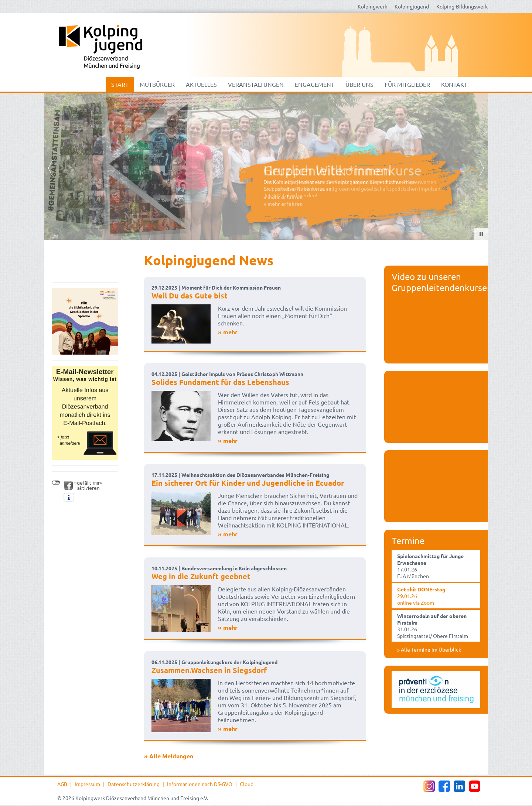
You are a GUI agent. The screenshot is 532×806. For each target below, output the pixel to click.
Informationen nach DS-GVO (200, 784)
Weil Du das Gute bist (190, 296)
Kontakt (454, 84)
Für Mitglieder (407, 84)
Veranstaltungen (256, 84)
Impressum (87, 784)
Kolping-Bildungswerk (462, 6)
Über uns (359, 84)
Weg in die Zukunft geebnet (201, 576)
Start (120, 84)
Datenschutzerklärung (134, 784)
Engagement (315, 84)
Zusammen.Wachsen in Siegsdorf (209, 670)
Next (482, 168)
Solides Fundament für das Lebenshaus (220, 382)
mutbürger (157, 84)
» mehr (228, 332)
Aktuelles (201, 84)
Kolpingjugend (412, 6)
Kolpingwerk (372, 6)
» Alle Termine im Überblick (429, 649)
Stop (481, 234)
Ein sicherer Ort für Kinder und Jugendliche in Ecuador (248, 483)
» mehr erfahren (283, 204)
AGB (62, 784)
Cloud (247, 784)
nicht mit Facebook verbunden (56, 483)
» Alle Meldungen (169, 756)
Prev (50, 168)
